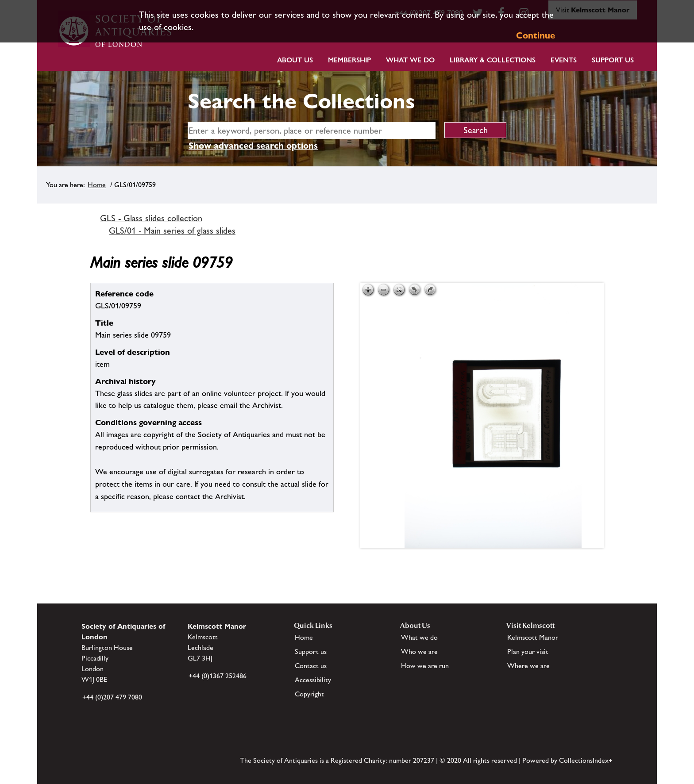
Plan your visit (528, 651)
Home (97, 185)
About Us (295, 60)
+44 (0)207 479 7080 (112, 697)
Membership (349, 60)
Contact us (311, 666)
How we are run (425, 666)
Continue (536, 35)
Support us (311, 651)
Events (564, 60)
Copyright (309, 694)
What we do (410, 60)
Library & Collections (493, 60)
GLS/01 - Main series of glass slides (172, 231)
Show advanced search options (253, 146)
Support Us (613, 60)
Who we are (419, 651)
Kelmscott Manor (533, 637)
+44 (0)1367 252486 (218, 676)
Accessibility (313, 680)
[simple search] (312, 131)
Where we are (528, 666)
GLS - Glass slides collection (151, 218)
